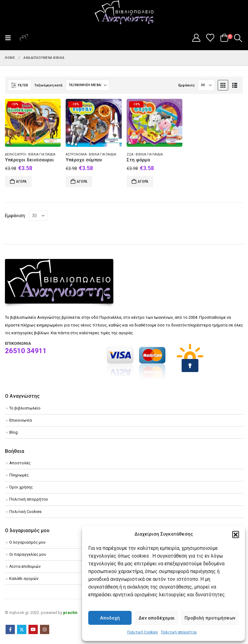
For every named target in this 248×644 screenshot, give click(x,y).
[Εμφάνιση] (206, 85)
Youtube (33, 629)
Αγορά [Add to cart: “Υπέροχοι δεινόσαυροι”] (21, 182)
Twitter (22, 629)
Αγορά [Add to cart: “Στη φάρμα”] (143, 182)
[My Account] (196, 38)
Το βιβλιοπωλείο (25, 408)
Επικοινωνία (21, 420)
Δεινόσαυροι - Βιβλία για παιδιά (30, 154)
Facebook (10, 629)
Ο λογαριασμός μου (27, 542)
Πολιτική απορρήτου (179, 632)
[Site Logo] (124, 13)
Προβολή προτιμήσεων (210, 618)
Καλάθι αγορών (24, 578)
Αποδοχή (110, 618)
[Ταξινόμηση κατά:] (88, 85)
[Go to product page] (33, 123)
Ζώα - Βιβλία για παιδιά (145, 154)
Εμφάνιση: (187, 85)
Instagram (45, 629)
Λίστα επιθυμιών (25, 566)
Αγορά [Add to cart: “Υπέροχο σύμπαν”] (82, 182)
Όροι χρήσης (21, 487)
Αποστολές (20, 463)
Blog (13, 432)
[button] (236, 534)
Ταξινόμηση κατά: (49, 85)
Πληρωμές (19, 475)
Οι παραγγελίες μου (28, 554)
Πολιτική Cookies (143, 632)
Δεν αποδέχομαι (157, 618)
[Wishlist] (210, 38)
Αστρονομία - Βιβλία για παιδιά (91, 154)
